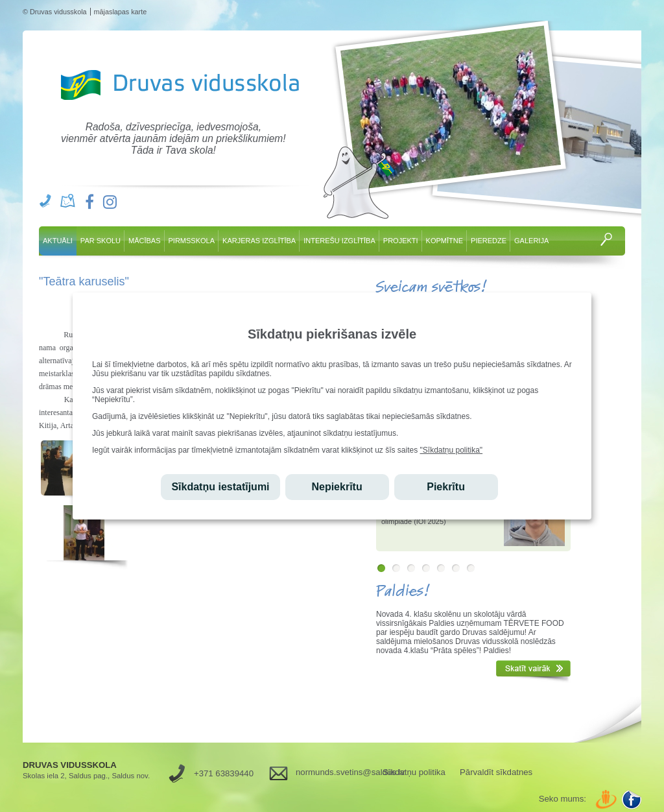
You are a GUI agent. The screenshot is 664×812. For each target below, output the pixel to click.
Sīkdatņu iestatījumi (220, 487)
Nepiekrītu (337, 487)
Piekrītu (446, 487)
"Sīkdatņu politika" (452, 450)
